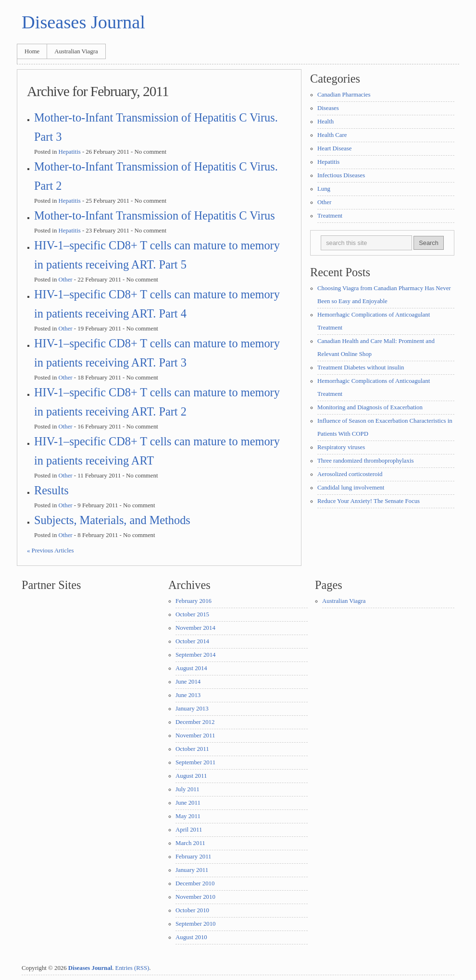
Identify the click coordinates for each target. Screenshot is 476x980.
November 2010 (195, 897)
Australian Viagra (76, 51)
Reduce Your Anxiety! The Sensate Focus (369, 501)
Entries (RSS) (132, 968)
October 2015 (192, 614)
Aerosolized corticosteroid (350, 474)
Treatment (330, 216)
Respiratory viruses (341, 447)
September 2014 (196, 655)
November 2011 (195, 735)
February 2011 (194, 857)
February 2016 (194, 601)
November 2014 (195, 628)
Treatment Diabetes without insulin (361, 367)
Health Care (332, 135)
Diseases (328, 108)
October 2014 (192, 641)
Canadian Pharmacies (344, 95)
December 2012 (195, 722)
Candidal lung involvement (351, 488)
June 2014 (188, 682)
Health (326, 122)
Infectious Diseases (341, 175)
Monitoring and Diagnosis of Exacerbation (370, 407)
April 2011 (189, 830)
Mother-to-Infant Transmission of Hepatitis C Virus (155, 215)
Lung (324, 189)
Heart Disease (334, 148)
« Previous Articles (50, 551)
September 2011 (195, 762)
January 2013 (192, 709)
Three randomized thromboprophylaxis (365, 461)
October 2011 (192, 749)
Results (51, 490)
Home (32, 51)
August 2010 (191, 937)
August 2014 (191, 668)
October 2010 (192, 910)
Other (65, 280)
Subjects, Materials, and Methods (112, 520)
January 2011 (192, 870)
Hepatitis (69, 152)
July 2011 (188, 789)
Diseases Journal (83, 22)
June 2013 (188, 695)
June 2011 (188, 803)
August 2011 (191, 776)
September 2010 (196, 924)
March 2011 (190, 843)
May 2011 (188, 816)
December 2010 (195, 883)
